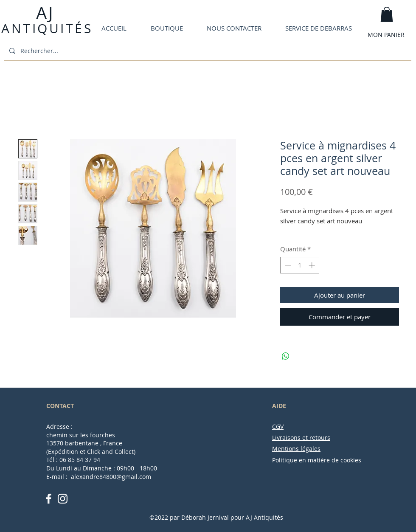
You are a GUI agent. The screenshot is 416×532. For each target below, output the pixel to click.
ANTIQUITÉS (47, 28)
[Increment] (313, 265)
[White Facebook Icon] (49, 499)
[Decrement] (287, 265)
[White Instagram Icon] (63, 499)
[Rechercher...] (207, 51)
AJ (44, 13)
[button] (387, 14)
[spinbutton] (300, 265)
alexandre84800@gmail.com (111, 477)
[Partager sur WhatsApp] (286, 356)
